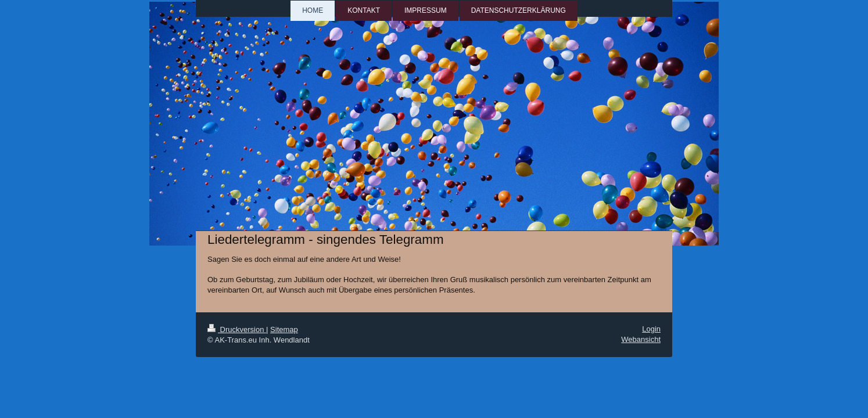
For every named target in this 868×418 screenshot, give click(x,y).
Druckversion (237, 329)
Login (651, 329)
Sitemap (284, 329)
